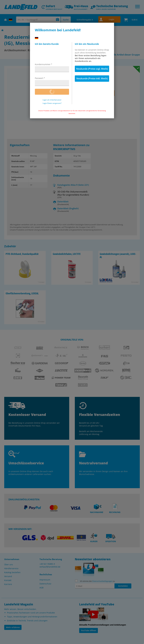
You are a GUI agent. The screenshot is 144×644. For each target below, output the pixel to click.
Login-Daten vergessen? (52, 103)
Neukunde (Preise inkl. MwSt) (92, 78)
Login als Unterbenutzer (52, 100)
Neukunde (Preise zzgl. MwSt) (92, 69)
